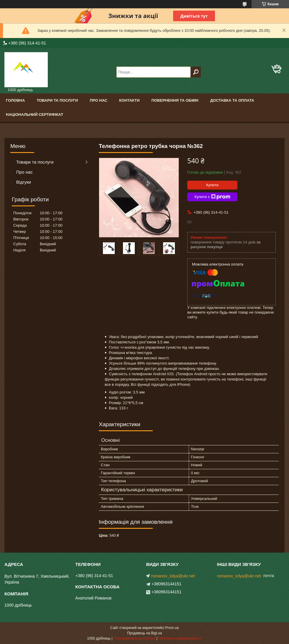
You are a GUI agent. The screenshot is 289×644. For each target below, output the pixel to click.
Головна (15, 100)
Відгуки (24, 182)
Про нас (98, 100)
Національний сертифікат (35, 115)
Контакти (129, 100)
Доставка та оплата (232, 100)
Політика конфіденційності (180, 638)
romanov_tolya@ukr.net (173, 576)
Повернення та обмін (175, 100)
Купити (212, 185)
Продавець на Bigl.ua (144, 633)
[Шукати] (196, 72)
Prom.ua (172, 628)
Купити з (212, 197)
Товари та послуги (57, 100)
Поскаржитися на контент (134, 638)
